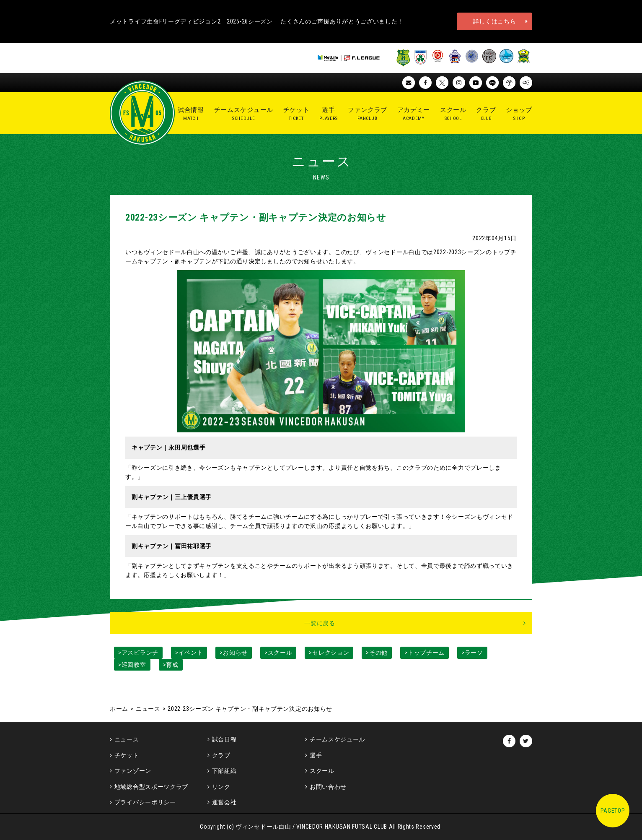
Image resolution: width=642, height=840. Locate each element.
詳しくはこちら (495, 21)
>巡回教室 (132, 665)
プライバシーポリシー (145, 802)
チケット (127, 755)
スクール (322, 771)
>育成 (171, 665)
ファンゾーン (133, 771)
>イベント (189, 653)
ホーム (119, 709)
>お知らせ (234, 653)
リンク (221, 787)
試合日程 (224, 739)
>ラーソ (472, 653)
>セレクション (329, 653)
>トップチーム (425, 653)
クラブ (221, 755)
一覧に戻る (320, 623)
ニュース (148, 709)
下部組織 (224, 771)
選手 (316, 755)
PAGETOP (613, 811)
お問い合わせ (328, 787)
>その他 (377, 653)
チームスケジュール (337, 739)
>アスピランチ (138, 653)
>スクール (278, 653)
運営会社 (224, 802)
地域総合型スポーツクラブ (151, 787)
